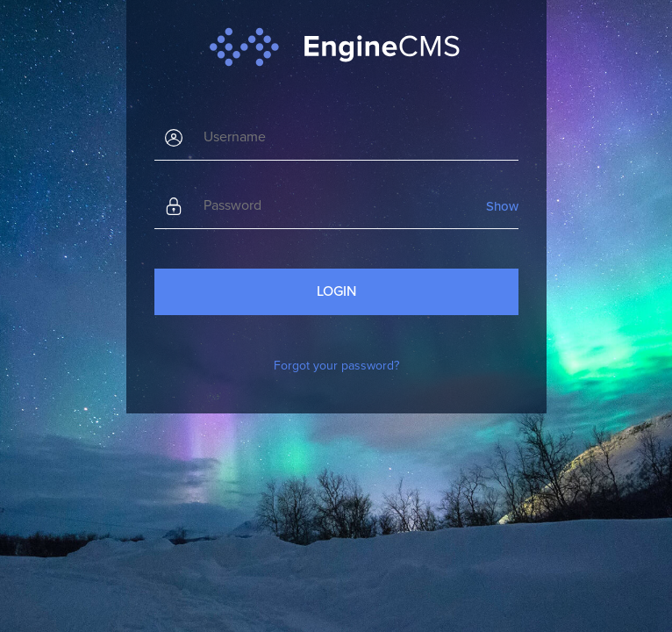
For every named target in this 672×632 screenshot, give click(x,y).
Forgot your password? (336, 366)
